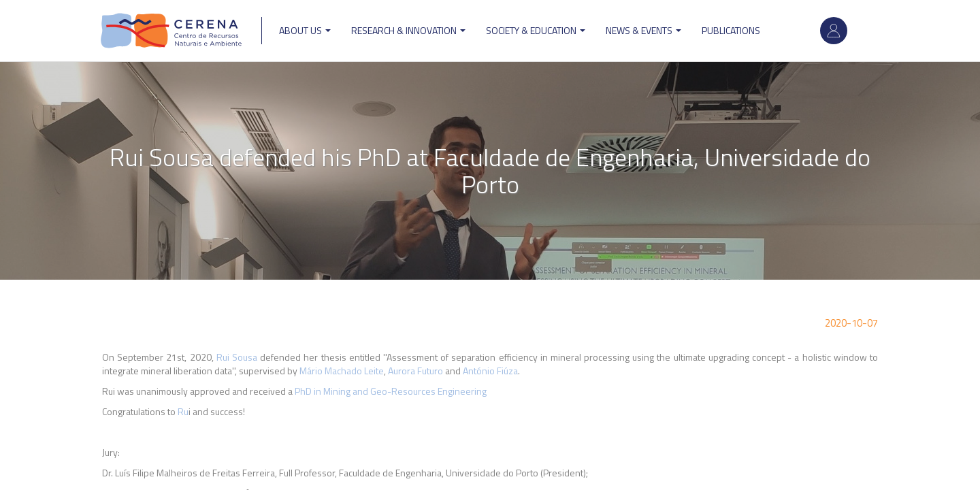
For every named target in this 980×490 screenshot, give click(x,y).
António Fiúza (490, 371)
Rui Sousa (237, 357)
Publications (731, 30)
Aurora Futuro (415, 371)
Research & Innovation (408, 30)
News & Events (643, 30)
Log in (834, 31)
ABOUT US (305, 30)
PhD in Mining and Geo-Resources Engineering (392, 391)
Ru (183, 411)
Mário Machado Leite (342, 371)
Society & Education (536, 30)
